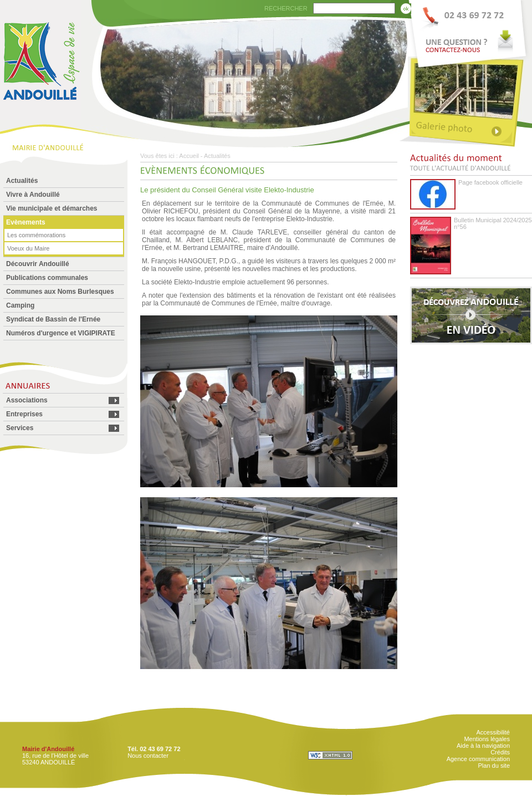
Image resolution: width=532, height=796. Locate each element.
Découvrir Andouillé (38, 264)
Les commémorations (36, 235)
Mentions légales (487, 739)
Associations (27, 400)
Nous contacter (148, 756)
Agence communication (478, 759)
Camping (20, 305)
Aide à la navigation (483, 746)
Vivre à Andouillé (33, 195)
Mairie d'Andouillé (48, 749)
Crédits (500, 752)
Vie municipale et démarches (52, 208)
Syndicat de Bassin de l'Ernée (53, 319)
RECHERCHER (286, 8)
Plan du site (494, 766)
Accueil (189, 156)
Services (20, 428)
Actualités (22, 181)
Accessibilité (493, 732)
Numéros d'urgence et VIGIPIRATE (61, 333)
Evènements (26, 222)
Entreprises (24, 414)
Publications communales (47, 278)
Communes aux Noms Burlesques (60, 292)
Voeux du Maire (28, 248)
